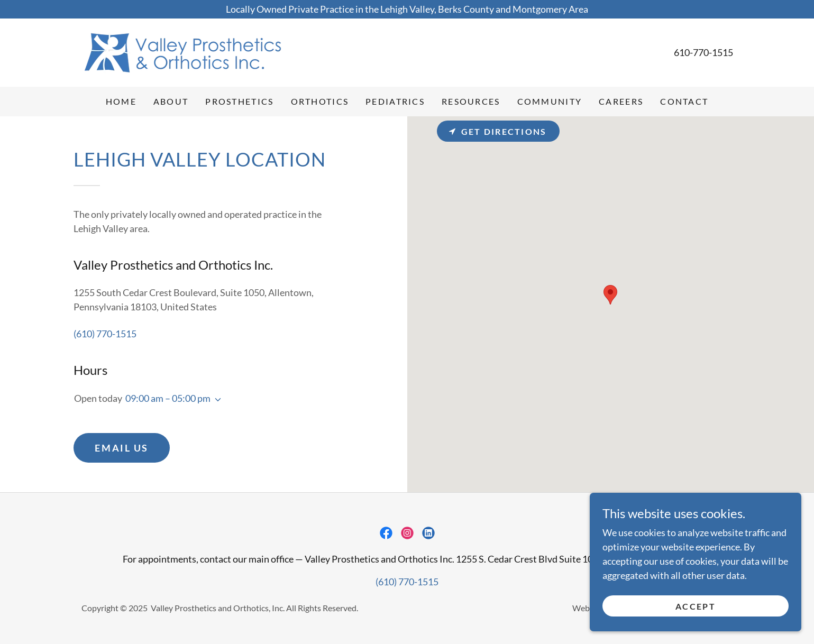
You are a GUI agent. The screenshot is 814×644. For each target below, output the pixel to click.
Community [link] (550, 101)
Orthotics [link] (320, 101)
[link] (182, 51)
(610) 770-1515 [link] (105, 334)
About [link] (171, 101)
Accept (696, 606)
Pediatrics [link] (395, 101)
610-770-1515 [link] (703, 52)
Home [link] (121, 101)
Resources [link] (471, 101)
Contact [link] (684, 101)
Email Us (122, 448)
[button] (216, 400)
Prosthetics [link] (239, 101)
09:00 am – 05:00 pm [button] (168, 398)
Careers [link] (621, 101)
